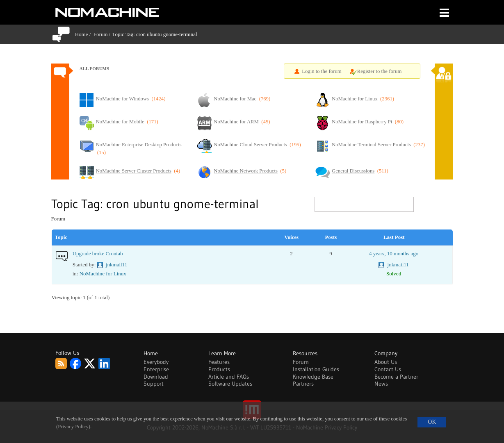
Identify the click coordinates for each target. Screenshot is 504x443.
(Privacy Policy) (73, 427)
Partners (303, 384)
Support (154, 384)
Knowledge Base (313, 377)
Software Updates (230, 384)
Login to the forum (322, 71)
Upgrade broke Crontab (98, 253)
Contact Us (388, 369)
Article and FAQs (229, 377)
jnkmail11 (116, 265)
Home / (84, 34)
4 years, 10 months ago (394, 253)
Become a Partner (396, 377)
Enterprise (156, 369)
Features (219, 362)
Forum (101, 34)
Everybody (156, 362)
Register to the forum (380, 71)
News (381, 384)
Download (156, 377)
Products (219, 369)
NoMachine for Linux (103, 274)
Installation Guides (316, 369)
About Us (386, 362)
